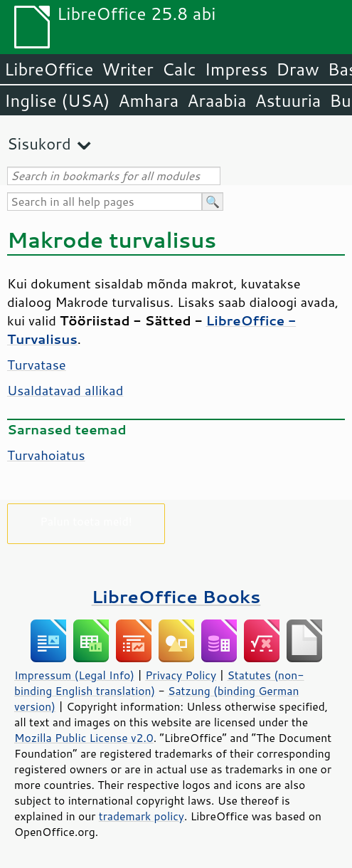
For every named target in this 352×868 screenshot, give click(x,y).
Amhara (148, 100)
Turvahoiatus (46, 455)
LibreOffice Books (176, 596)
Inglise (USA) (57, 100)
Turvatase (37, 365)
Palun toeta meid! (86, 521)
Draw (297, 69)
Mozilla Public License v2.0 (84, 738)
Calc (179, 69)
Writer (127, 69)
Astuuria (288, 100)
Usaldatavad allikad (65, 390)
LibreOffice (49, 69)
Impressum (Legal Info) (74, 675)
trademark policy (142, 816)
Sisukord (39, 143)
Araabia (217, 100)
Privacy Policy (181, 675)
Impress (236, 69)
